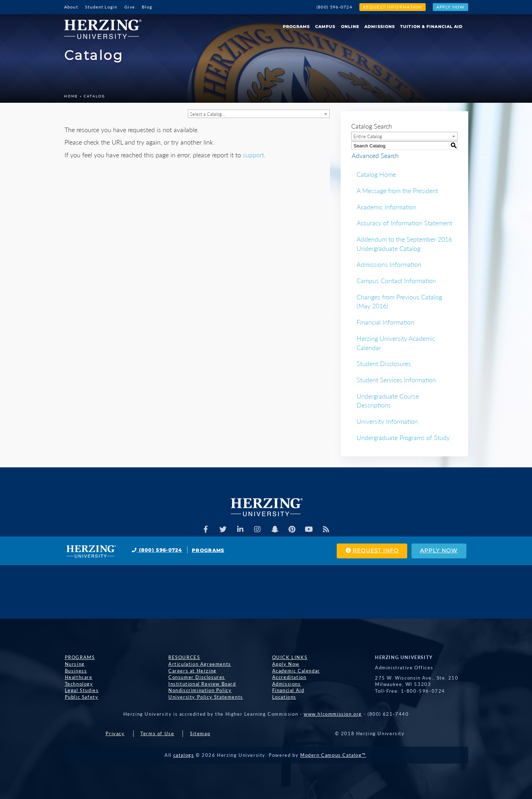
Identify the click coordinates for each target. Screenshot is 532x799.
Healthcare (78, 677)
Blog (147, 7)
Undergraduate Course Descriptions (388, 401)
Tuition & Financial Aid (431, 27)
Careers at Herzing (192, 671)
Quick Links (289, 657)
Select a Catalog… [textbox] (208, 114)
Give (130, 7)
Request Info (370, 551)
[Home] (105, 27)
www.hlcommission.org (333, 714)
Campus (325, 27)
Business (75, 671)
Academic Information (387, 207)
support (253, 155)
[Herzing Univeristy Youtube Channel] (309, 529)
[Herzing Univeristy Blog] (327, 529)
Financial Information (385, 322)
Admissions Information (389, 264)
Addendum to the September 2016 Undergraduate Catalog (404, 244)
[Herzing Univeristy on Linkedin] (240, 529)
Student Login (101, 7)
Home (71, 96)
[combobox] (259, 114)
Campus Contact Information (396, 281)
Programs (296, 27)
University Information (387, 421)
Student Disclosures (384, 364)
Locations (284, 697)
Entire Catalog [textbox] (368, 136)
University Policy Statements (205, 697)
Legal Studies (81, 690)
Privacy (115, 733)
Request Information (393, 7)
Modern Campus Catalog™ (333, 755)
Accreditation (289, 677)
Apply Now (450, 7)
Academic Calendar (295, 671)
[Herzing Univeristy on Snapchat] (275, 529)
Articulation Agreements (199, 664)
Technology (78, 684)
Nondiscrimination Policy (199, 690)
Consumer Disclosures (196, 677)
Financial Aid (288, 690)
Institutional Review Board (201, 684)
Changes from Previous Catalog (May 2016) (399, 302)
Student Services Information (396, 380)
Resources (183, 657)
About (71, 7)
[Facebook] (205, 529)
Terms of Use (157, 733)
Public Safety (81, 697)
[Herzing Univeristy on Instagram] (257, 529)
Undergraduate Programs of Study (403, 438)
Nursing (74, 664)
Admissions (380, 27)
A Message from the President (397, 191)
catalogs (184, 755)
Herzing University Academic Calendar (396, 343)
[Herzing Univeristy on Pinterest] (292, 529)
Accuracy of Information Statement (404, 223)
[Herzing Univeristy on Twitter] (223, 529)
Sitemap (200, 733)
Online (350, 27)
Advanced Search (375, 155)
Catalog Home (376, 174)
